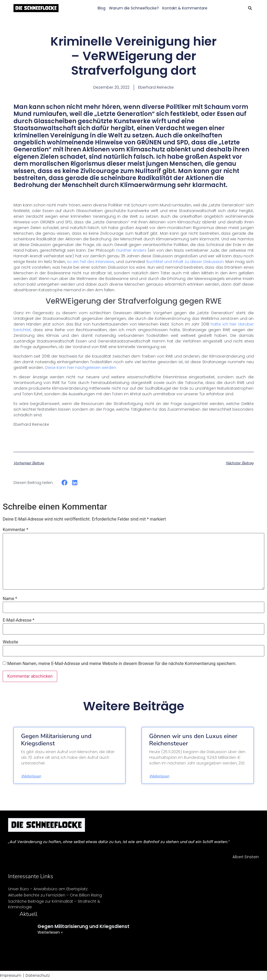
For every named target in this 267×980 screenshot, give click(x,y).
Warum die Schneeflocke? (134, 8)
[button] (250, 8)
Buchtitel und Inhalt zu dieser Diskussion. (185, 262)
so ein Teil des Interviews (91, 262)
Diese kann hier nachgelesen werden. (81, 368)
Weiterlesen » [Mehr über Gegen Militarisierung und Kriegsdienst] (50, 932)
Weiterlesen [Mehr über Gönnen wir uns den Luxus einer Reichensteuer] (159, 776)
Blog (102, 8)
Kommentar (16, 530)
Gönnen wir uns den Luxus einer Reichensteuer (193, 740)
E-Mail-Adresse (18, 620)
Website (10, 642)
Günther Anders (131, 250)
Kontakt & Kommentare (185, 8)
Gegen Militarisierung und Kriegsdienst (56, 740)
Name (10, 599)
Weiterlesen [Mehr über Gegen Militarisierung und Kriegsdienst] (31, 776)
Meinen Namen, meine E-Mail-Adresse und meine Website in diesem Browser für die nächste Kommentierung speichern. (122, 664)
